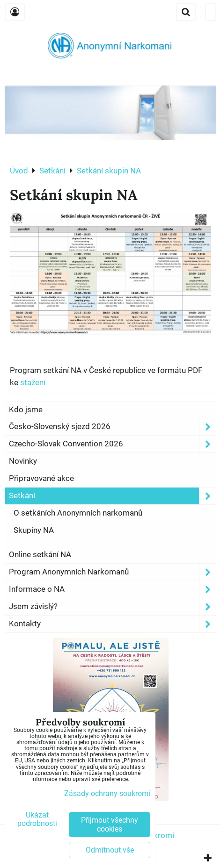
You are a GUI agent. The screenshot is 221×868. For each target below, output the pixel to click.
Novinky (23, 461)
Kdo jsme (26, 409)
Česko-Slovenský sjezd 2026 (112, 427)
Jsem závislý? (112, 607)
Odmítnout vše (110, 850)
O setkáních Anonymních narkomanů (78, 513)
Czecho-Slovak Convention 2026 (112, 444)
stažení (33, 382)
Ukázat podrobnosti (37, 819)
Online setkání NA (40, 554)
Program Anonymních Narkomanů (112, 572)
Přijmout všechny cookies (110, 825)
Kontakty (112, 624)
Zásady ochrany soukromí (107, 793)
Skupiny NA (34, 530)
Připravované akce (41, 478)
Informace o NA (112, 589)
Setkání (112, 496)
